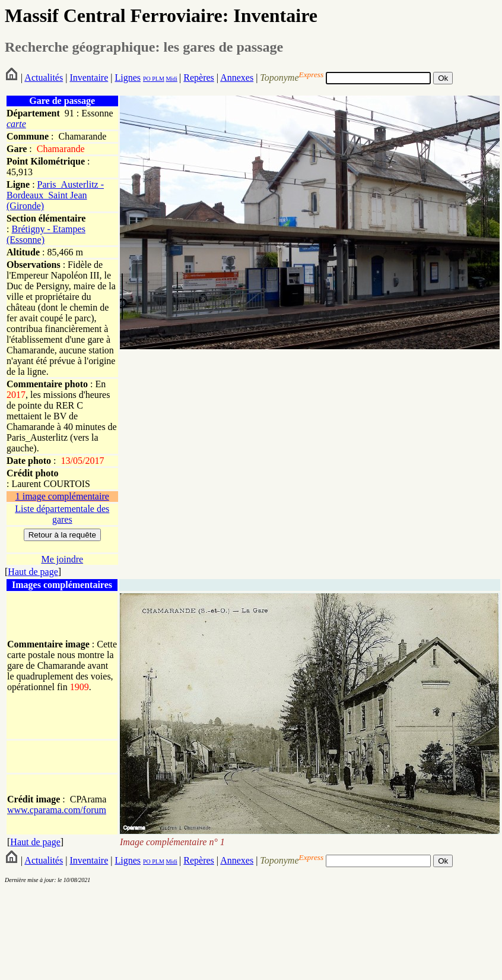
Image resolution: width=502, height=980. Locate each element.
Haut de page (33, 572)
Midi (171, 79)
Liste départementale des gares (62, 514)
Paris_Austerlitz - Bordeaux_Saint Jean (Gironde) (55, 195)
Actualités (44, 78)
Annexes (237, 78)
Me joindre (62, 559)
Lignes (128, 78)
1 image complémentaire (62, 496)
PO (147, 79)
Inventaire (89, 78)
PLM (158, 79)
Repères (199, 78)
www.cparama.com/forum (57, 810)
